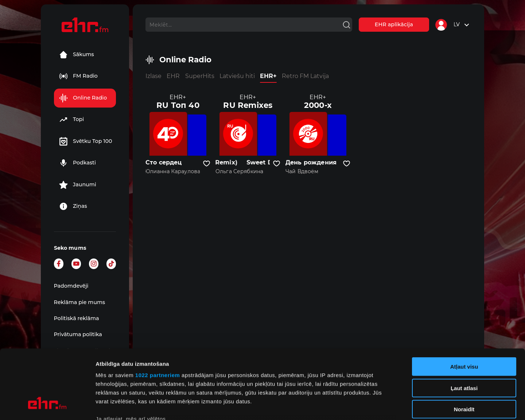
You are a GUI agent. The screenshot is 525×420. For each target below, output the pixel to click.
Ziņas (73, 206)
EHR (173, 76)
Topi (71, 120)
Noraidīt (464, 350)
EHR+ (268, 76)
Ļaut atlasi (464, 329)
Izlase (153, 76)
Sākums (77, 55)
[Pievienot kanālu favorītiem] (207, 164)
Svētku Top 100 (86, 141)
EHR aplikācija (394, 24)
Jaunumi (78, 185)
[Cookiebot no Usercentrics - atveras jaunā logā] (47, 406)
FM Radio (78, 76)
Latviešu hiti (237, 76)
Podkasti (77, 163)
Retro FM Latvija (305, 76)
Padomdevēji (71, 286)
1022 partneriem (158, 316)
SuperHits (200, 76)
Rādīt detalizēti (397, 406)
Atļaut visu (464, 308)
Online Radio (83, 98)
